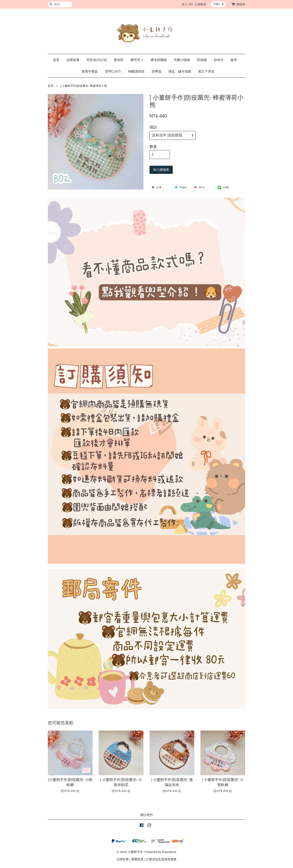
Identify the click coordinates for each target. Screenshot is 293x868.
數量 (153, 147)
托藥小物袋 (182, 60)
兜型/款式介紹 (96, 60)
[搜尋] (60, 4)
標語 (153, 127)
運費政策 (137, 859)
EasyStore (169, 852)
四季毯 (156, 71)
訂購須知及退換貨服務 (161, 859)
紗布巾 (219, 60)
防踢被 (202, 60)
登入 (185, 4)
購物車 (241, 4)
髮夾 (234, 60)
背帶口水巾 (113, 71)
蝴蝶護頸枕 (136, 71)
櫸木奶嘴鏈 (159, 60)
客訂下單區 (206, 71)
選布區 (119, 60)
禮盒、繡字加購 (180, 71)
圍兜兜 (137, 60)
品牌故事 (73, 60)
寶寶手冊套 (90, 71)
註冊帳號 (200, 4)
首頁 (56, 60)
